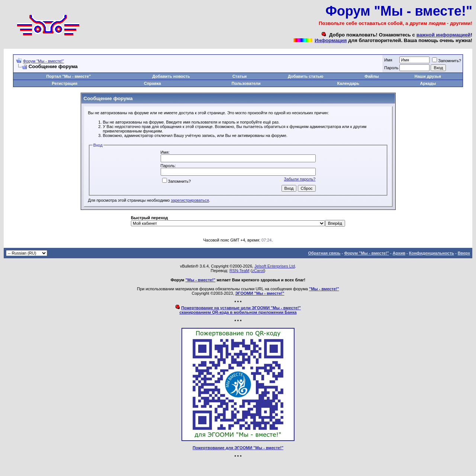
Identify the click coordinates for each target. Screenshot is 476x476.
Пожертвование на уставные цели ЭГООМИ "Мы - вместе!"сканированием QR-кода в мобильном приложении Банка (240, 310)
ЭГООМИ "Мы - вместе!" (260, 293)
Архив (399, 253)
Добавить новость (171, 76)
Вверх (464, 253)
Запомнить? (447, 61)
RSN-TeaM (239, 271)
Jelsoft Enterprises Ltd (275, 266)
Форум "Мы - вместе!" (44, 61)
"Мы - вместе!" (201, 280)
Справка (152, 83)
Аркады (428, 83)
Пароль (391, 68)
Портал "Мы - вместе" (68, 76)
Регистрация (65, 83)
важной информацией (444, 35)
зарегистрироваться (190, 200)
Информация (331, 40)
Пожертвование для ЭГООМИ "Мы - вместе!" (238, 448)
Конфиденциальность (432, 253)
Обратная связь (324, 253)
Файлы (372, 76)
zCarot (258, 271)
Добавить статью (306, 76)
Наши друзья (428, 76)
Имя (388, 60)
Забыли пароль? (300, 179)
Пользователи (246, 83)
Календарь (348, 83)
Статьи (239, 76)
